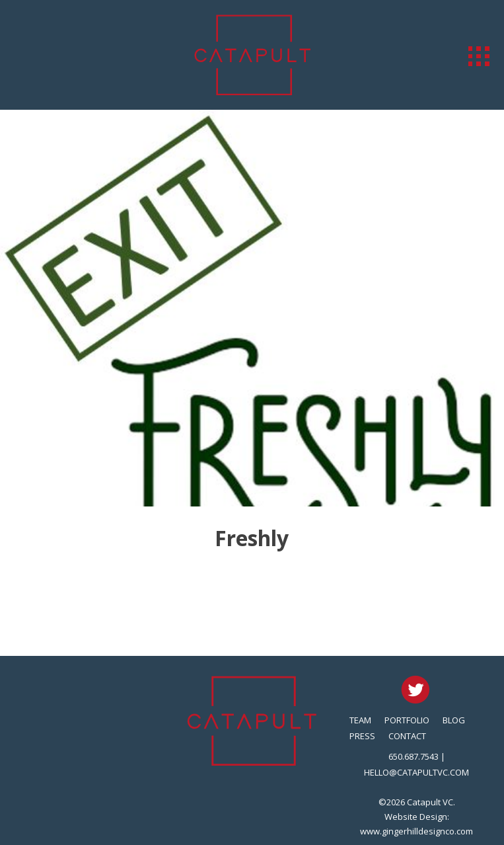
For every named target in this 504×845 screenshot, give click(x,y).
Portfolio (407, 720)
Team (360, 720)
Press (362, 736)
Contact (407, 736)
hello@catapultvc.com (416, 772)
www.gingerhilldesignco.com (416, 831)
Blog (454, 720)
